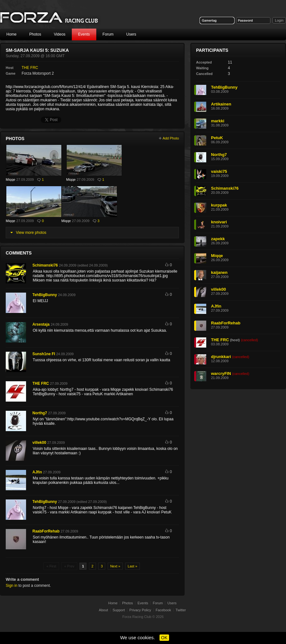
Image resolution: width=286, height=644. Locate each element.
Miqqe (10, 180)
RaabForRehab (46, 531)
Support (119, 610)
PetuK (217, 138)
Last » (133, 566)
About (103, 610)
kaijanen (219, 272)
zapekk (218, 239)
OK (164, 638)
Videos (59, 34)
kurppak (219, 205)
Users (131, 34)
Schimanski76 (45, 265)
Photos (35, 34)
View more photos (31, 233)
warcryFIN (221, 373)
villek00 (39, 443)
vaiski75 (219, 171)
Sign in (12, 586)
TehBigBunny (45, 295)
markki (218, 121)
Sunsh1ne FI (44, 354)
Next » (115, 566)
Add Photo (171, 138)
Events (84, 34)
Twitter (181, 610)
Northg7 (40, 413)
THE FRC (30, 68)
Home (11, 34)
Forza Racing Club (137, 617)
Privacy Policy (140, 610)
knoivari (219, 222)
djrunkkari (221, 357)
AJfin (37, 472)
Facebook (163, 610)
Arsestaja (41, 324)
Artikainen (221, 104)
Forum (108, 34)
